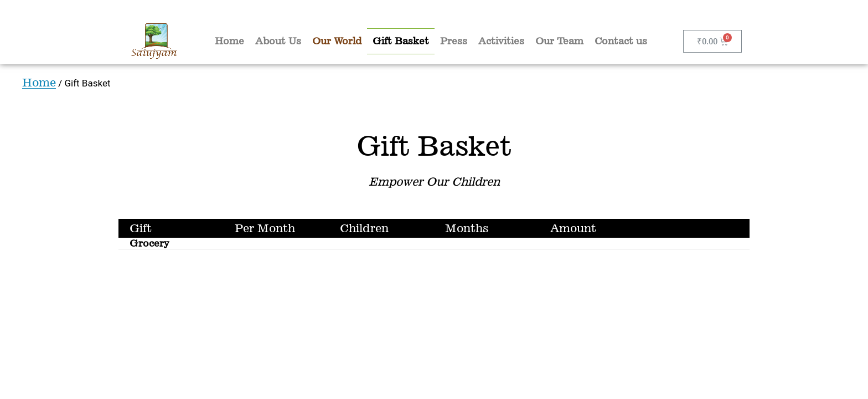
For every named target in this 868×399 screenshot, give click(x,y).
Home (229, 41)
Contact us (621, 41)
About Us (278, 41)
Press (454, 41)
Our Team (559, 41)
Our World (337, 41)
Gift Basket (401, 41)
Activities (501, 41)
